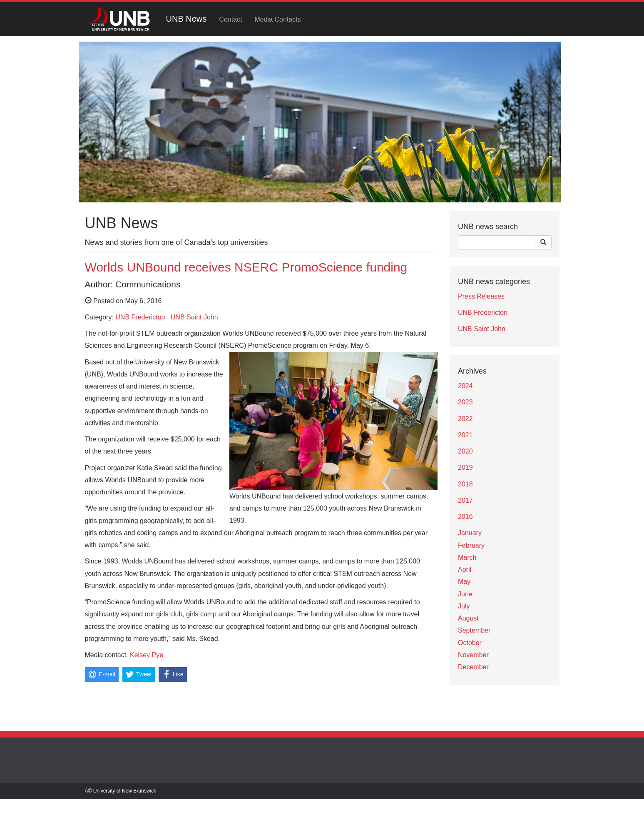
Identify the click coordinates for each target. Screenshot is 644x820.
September (474, 630)
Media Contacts (277, 19)
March (467, 557)
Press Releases (481, 296)
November (473, 655)
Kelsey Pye (147, 655)
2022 (465, 419)
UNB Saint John (194, 317)
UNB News (186, 19)
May (464, 582)
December (473, 667)
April (465, 570)
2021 (465, 435)
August (468, 618)
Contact (230, 19)
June (465, 594)
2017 (465, 500)
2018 (465, 484)
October (470, 643)
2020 (465, 451)
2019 (465, 467)
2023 (465, 402)
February (471, 545)
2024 (465, 386)
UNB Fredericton (140, 317)
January (470, 533)
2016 (465, 517)
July (464, 606)
